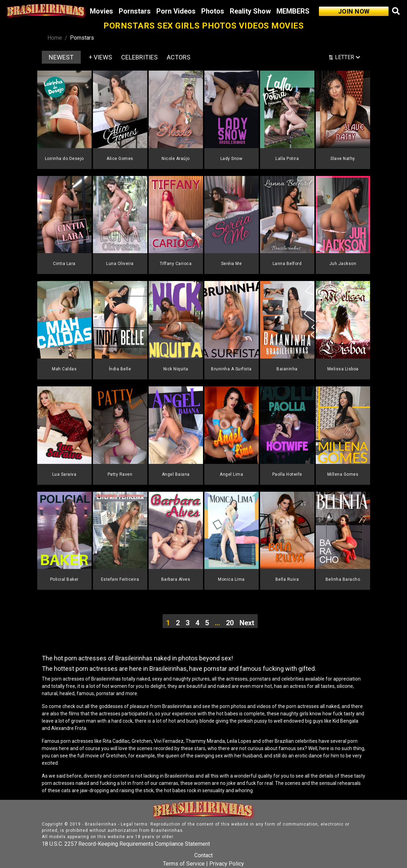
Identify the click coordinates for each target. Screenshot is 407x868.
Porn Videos (176, 11)
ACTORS (179, 57)
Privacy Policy (227, 864)
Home (55, 38)
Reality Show (250, 11)
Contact (203, 855)
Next (247, 623)
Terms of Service (184, 864)
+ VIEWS (100, 57)
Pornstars (135, 11)
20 (230, 623)
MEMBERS (293, 11)
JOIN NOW (354, 11)
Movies (101, 11)
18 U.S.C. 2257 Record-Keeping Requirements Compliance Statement (126, 844)
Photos (213, 11)
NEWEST (61, 57)
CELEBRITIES (139, 57)
